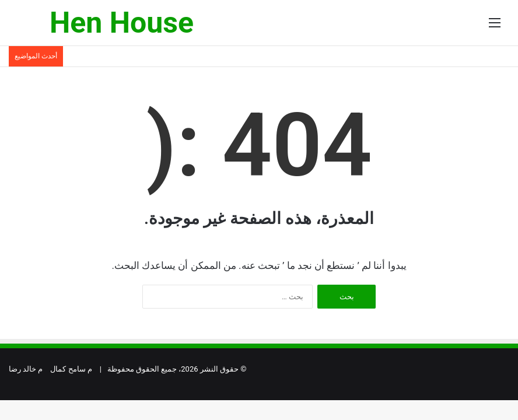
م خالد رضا (26, 369)
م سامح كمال (71, 369)
